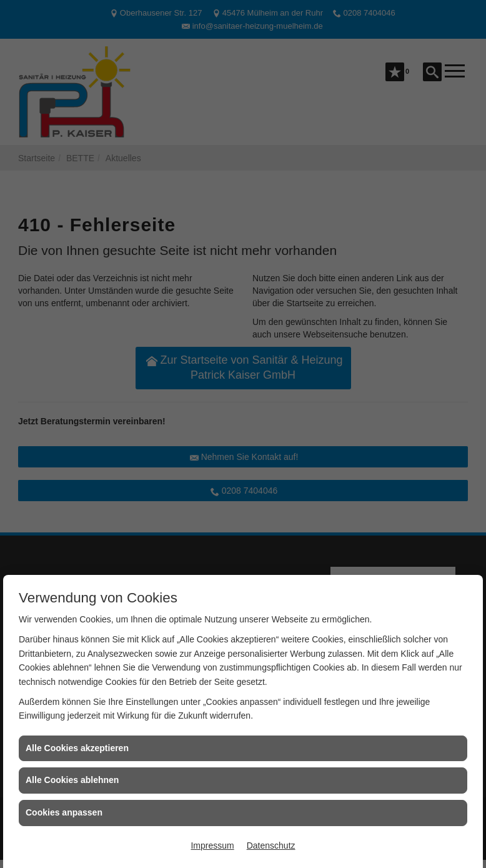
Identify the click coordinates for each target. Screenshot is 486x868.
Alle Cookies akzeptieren (77, 748)
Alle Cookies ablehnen (72, 780)
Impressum (212, 846)
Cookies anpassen (64, 812)
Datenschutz (271, 846)
